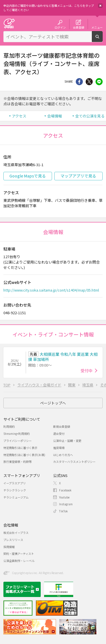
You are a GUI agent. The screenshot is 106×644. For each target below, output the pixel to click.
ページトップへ (53, 403)
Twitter (89, 82)
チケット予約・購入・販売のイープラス (9, 23)
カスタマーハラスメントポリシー (74, 462)
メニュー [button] (97, 27)
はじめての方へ (63, 455)
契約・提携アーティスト (19, 554)
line (99, 82)
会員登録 (79, 27)
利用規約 (9, 426)
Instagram (66, 504)
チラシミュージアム (16, 497)
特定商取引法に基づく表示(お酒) (24, 455)
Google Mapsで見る (28, 176)
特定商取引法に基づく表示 (20, 448)
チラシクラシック (15, 490)
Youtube (64, 497)
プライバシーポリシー (18, 441)
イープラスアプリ (15, 483)
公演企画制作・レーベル (19, 561)
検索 (102, 40)
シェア (79, 82)
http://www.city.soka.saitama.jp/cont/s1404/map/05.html (51, 290)
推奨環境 (59, 448)
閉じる (100, 6)
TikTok (63, 511)
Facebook (65, 490)
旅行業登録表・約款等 (18, 462)
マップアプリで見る (78, 176)
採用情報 (9, 547)
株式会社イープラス (16, 533)
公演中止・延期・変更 (67, 441)
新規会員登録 (62, 426)
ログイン (60, 27)
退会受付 (59, 434)
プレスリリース (13, 540)
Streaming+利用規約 (17, 434)
